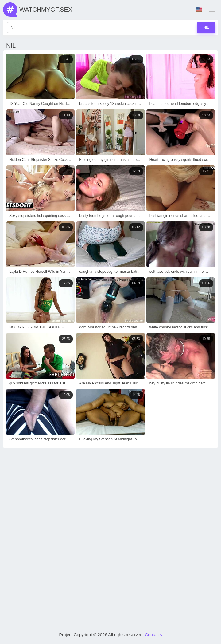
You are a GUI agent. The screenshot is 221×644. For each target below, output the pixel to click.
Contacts (153, 635)
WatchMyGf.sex (46, 10)
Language (199, 9)
